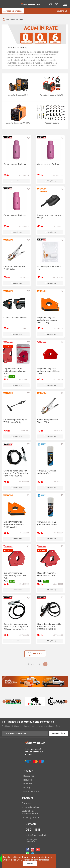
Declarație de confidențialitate (30, 812)
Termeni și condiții (30, 817)
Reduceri (28, 780)
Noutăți (27, 788)
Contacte (26, 803)
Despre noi (29, 776)
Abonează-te (58, 733)
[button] (4, 702)
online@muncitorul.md (36, 835)
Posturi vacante (31, 791)
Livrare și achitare (30, 807)
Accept (30, 864)
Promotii (28, 784)
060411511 (33, 830)
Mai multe (35, 654)
